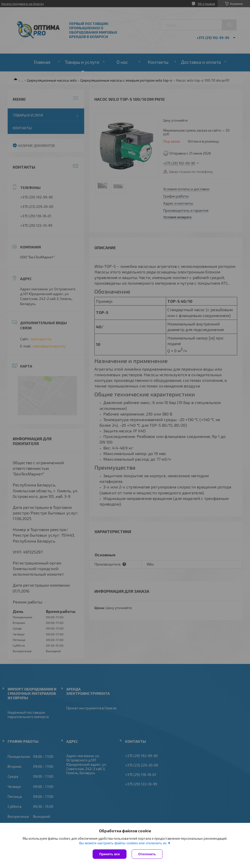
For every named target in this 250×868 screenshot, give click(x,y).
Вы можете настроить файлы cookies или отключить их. (123, 843)
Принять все (110, 854)
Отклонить (147, 854)
